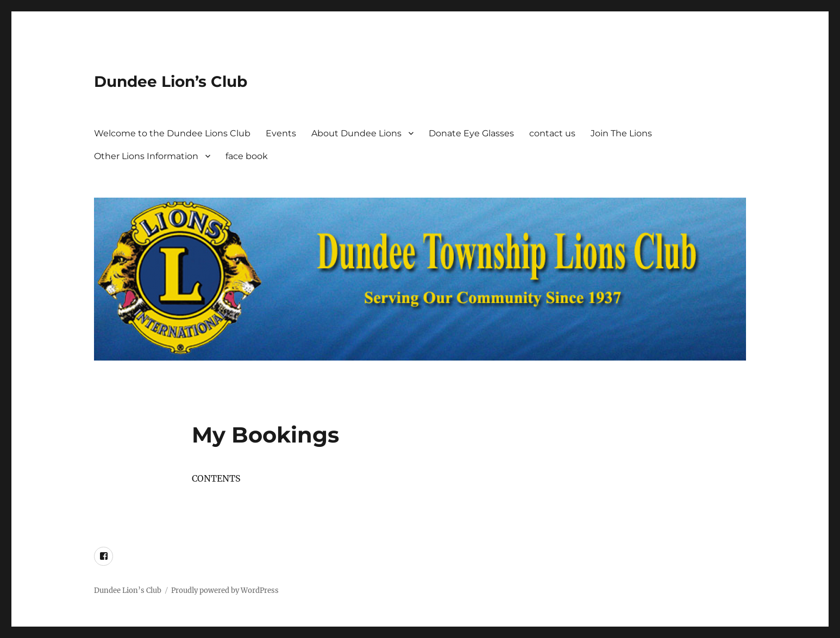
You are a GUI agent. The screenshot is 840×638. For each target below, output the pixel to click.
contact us (552, 133)
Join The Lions (621, 133)
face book (247, 156)
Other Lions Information (146, 156)
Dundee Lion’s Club (171, 81)
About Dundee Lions (356, 133)
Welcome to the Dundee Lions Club (172, 133)
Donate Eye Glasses (471, 133)
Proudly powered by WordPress (225, 590)
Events (281, 133)
